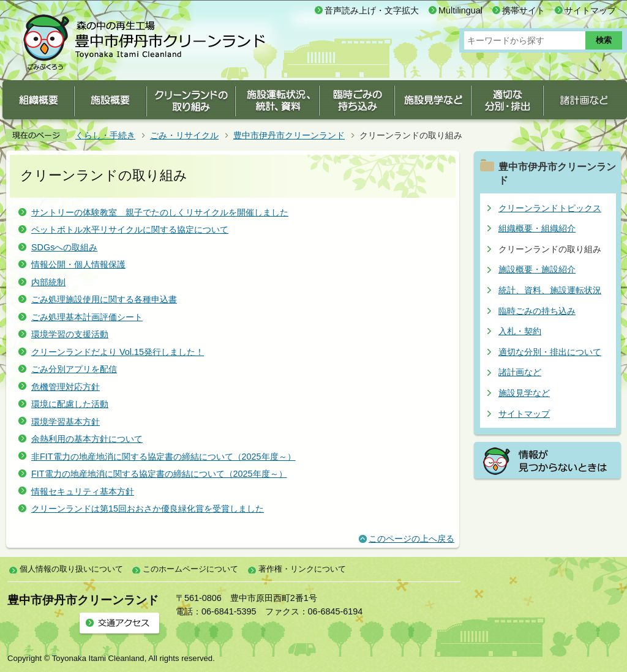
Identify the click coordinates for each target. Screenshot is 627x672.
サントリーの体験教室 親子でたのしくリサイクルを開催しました (160, 212)
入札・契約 (520, 331)
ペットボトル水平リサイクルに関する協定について (130, 230)
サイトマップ (590, 10)
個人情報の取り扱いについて (71, 569)
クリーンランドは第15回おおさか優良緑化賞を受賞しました (148, 509)
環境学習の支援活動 (70, 334)
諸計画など (520, 372)
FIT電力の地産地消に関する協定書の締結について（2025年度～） (159, 474)
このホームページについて (190, 569)
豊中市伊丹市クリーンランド (289, 135)
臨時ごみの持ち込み (537, 311)
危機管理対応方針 (66, 387)
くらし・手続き (105, 135)
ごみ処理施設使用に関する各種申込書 (104, 299)
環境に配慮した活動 (70, 404)
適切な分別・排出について (550, 352)
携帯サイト (524, 10)
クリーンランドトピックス (550, 208)
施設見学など (524, 393)
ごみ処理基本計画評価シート (87, 317)
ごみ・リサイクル (184, 135)
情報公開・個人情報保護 (78, 264)
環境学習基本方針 (66, 422)
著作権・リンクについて (302, 569)
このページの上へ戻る (411, 539)
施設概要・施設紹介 (537, 269)
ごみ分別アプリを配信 (74, 369)
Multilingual (460, 10)
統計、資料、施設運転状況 (550, 290)
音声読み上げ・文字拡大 (372, 10)
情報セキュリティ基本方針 (83, 491)
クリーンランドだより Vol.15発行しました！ (118, 352)
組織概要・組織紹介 (537, 228)
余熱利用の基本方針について (87, 439)
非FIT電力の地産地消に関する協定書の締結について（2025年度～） (163, 457)
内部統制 (48, 282)
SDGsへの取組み (64, 247)
